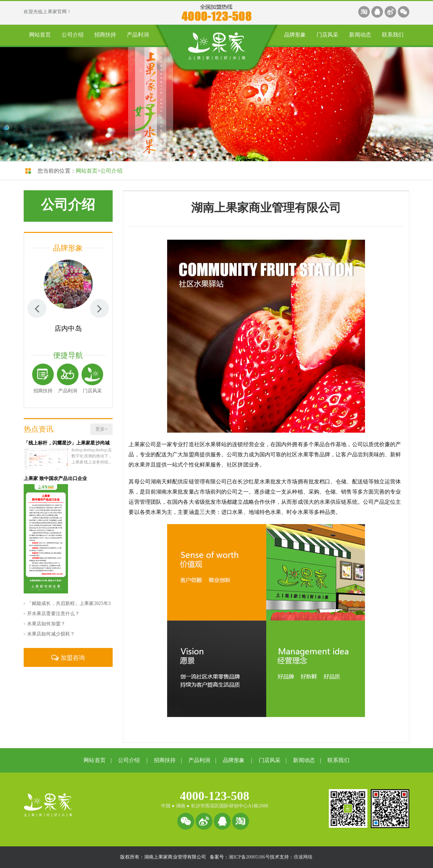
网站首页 (40, 35)
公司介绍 (72, 35)
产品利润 (138, 35)
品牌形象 (295, 35)
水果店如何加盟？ (46, 619)
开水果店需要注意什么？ (53, 609)
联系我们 (393, 35)
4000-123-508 (215, 796)
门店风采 (327, 35)
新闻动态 (360, 35)
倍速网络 (303, 857)
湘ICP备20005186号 (249, 857)
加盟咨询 (68, 653)
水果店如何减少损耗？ (51, 629)
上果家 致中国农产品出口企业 (55, 474)
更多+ (101, 429)
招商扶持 (105, 35)
